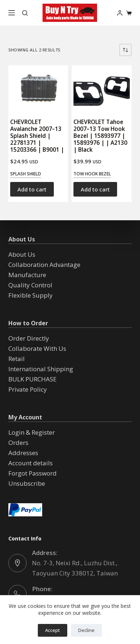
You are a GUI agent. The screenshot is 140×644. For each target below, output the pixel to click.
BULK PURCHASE (33, 379)
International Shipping (41, 369)
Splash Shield (26, 174)
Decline (86, 630)
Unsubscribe (27, 483)
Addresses (23, 453)
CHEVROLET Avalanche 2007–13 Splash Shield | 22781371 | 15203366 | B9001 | (37, 136)
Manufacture (27, 275)
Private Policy (28, 389)
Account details (31, 463)
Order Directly (29, 338)
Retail (17, 359)
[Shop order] (125, 50)
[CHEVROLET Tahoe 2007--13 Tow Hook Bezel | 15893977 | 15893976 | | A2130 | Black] (101, 88)
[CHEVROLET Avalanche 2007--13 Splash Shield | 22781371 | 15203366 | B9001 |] (38, 88)
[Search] (25, 13)
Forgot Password (33, 473)
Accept (53, 630)
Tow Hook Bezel (92, 174)
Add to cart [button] (32, 189)
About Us (22, 254)
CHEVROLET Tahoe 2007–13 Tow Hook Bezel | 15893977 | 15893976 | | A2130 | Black (100, 136)
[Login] (120, 13)
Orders (18, 443)
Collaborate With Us (37, 348)
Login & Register (32, 432)
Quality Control (30, 285)
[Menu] (12, 13)
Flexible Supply (31, 295)
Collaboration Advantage (44, 265)
